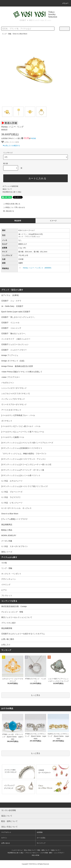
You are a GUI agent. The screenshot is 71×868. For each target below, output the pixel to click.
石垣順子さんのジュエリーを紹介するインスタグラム (23, 634)
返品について (7, 189)
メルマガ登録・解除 (46, 853)
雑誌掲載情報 (7, 628)
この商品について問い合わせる (12, 207)
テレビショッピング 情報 (12, 612)
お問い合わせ (6, 843)
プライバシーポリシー (32, 853)
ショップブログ (58, 853)
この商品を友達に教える (10, 204)
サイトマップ (41, 843)
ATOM (37, 855)
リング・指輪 (7, 34)
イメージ (53, 221)
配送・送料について (43, 850)
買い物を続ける (7, 211)
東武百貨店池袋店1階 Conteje (14, 606)
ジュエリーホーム (17, 850)
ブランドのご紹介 (9, 623)
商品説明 (18, 221)
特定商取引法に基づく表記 (12, 192)
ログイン (4, 838)
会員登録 (40, 832)
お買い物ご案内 (8, 639)
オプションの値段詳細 (10, 186)
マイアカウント (6, 832)
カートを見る (41, 838)
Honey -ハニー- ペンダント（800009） (38, 268)
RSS (33, 855)
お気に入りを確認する (11, 146)
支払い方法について (30, 850)
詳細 (33, 138)
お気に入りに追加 (10, 142)
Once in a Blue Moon (20, 34)
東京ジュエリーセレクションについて (17, 617)
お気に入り (6, 645)
